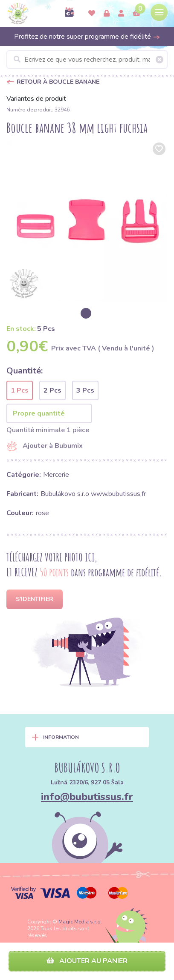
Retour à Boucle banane (58, 82)
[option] (87, 221)
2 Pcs (52, 390)
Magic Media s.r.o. (80, 922)
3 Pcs (85, 390)
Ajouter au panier (87, 961)
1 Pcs (20, 390)
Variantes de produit (36, 99)
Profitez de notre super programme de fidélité (87, 37)
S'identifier (35, 599)
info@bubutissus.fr (87, 797)
